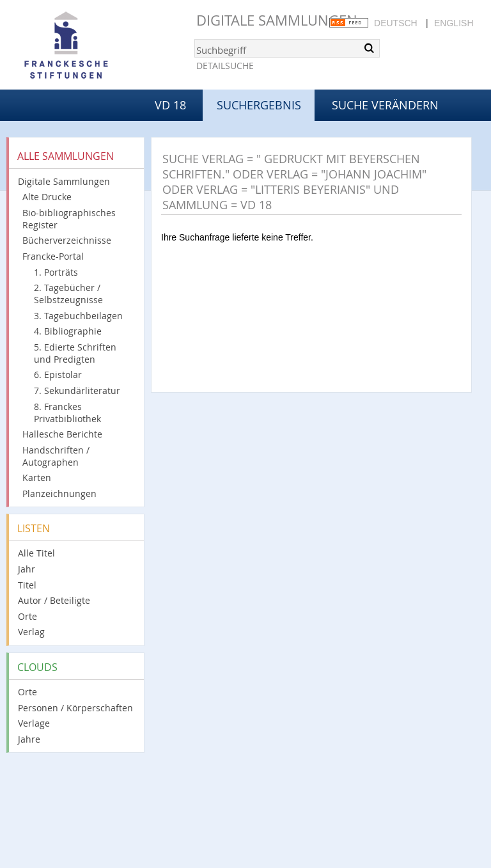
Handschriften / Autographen (56, 456)
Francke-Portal (53, 256)
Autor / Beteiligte (54, 600)
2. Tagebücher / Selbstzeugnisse (68, 294)
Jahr (27, 569)
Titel (27, 585)
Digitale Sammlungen (277, 20)
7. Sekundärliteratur (77, 391)
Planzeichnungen (59, 493)
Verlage (34, 723)
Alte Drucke (47, 197)
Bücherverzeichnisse (67, 240)
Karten (37, 477)
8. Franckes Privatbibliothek (67, 413)
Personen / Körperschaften (75, 708)
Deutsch (396, 23)
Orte (27, 616)
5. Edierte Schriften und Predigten (75, 353)
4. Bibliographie (68, 331)
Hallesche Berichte (62, 434)
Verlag (31, 632)
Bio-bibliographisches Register (69, 219)
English (454, 23)
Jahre (29, 739)
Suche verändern (385, 105)
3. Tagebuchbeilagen (78, 316)
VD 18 (170, 105)
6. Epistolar (58, 375)
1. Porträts (56, 272)
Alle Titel (36, 553)
